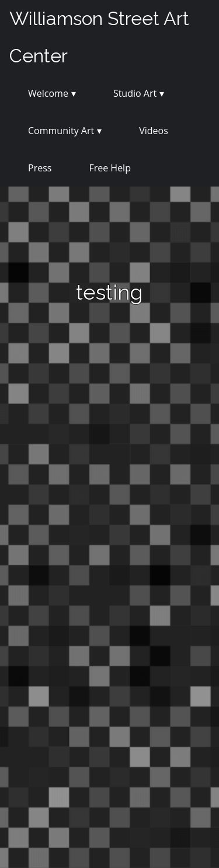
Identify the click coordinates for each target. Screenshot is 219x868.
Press (40, 168)
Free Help (110, 168)
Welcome (48, 93)
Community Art (61, 131)
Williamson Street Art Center (99, 37)
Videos (154, 131)
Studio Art (135, 93)
